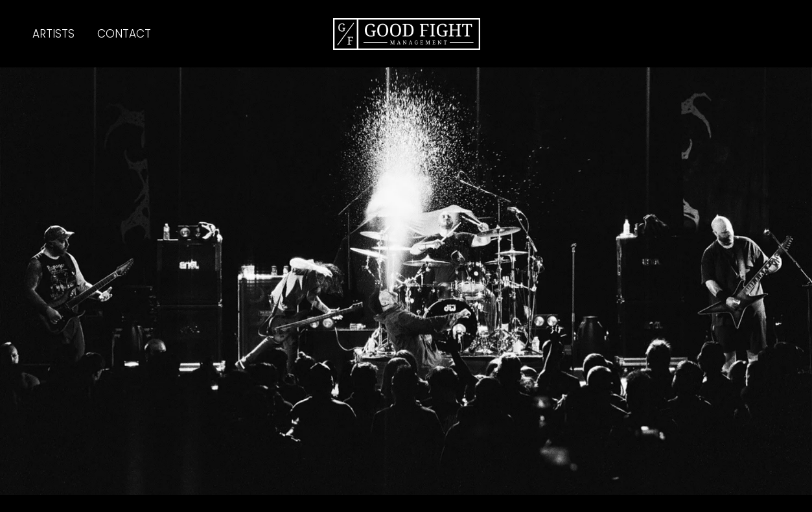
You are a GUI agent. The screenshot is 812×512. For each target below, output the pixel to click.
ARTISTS (53, 34)
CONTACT (124, 34)
